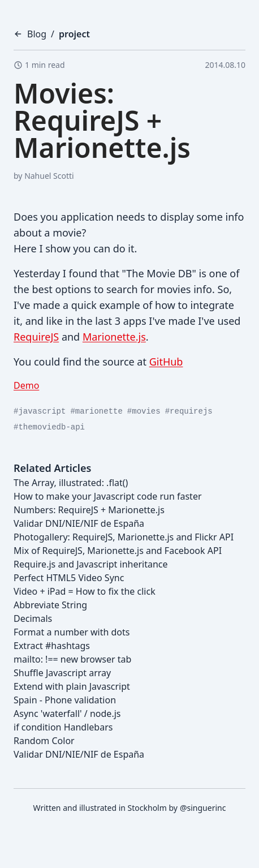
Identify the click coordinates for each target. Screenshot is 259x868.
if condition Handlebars (63, 727)
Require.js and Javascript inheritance (91, 564)
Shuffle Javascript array (62, 673)
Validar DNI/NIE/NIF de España (79, 523)
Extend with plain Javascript (72, 686)
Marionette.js (114, 337)
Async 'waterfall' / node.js (67, 714)
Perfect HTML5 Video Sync (69, 578)
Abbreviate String (50, 605)
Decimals (33, 618)
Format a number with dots (72, 632)
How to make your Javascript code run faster (108, 496)
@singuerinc (203, 808)
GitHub (166, 362)
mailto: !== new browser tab (72, 659)
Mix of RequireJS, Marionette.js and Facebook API (118, 551)
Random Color (44, 741)
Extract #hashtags (52, 646)
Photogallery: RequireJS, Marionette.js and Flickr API (124, 537)
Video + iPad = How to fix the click (85, 591)
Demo (26, 385)
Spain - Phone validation (65, 700)
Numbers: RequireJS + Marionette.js (89, 510)
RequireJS (36, 337)
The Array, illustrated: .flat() (71, 483)
